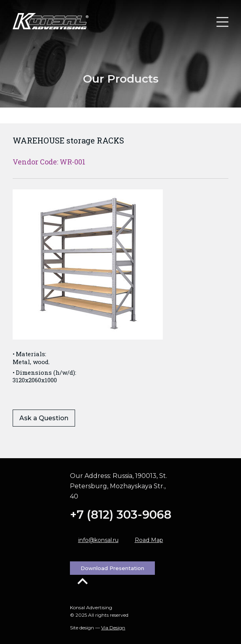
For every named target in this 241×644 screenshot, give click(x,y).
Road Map (149, 540)
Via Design (113, 628)
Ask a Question (44, 418)
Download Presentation (112, 568)
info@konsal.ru (98, 540)
